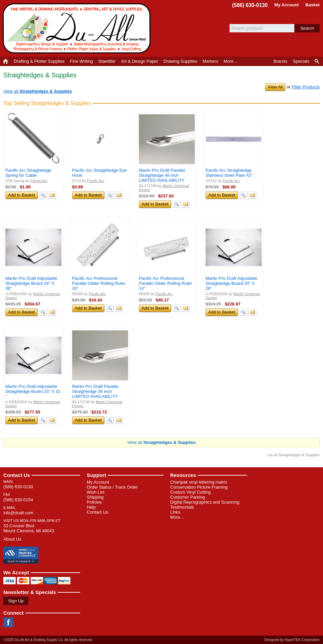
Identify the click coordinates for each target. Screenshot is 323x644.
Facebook (8, 622)
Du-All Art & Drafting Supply (78, 28)
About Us (12, 539)
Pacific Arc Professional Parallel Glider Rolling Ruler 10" (99, 283)
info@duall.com (18, 513)
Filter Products (306, 87)
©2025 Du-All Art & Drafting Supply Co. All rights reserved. (48, 640)
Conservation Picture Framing (199, 487)
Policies (94, 502)
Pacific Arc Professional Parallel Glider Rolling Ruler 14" (166, 283)
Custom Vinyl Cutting (190, 492)
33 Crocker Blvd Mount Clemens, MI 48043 (29, 528)
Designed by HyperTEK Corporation (292, 640)
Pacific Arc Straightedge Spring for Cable (28, 173)
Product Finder (317, 61)
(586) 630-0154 (18, 500)
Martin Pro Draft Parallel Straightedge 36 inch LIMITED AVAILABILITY (95, 391)
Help (91, 507)
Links (175, 512)
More (231, 61)
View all (38, 91)
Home (6, 61)
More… (177, 517)
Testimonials (182, 507)
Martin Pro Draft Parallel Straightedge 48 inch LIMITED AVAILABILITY (162, 175)
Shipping (95, 497)
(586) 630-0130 (250, 5)
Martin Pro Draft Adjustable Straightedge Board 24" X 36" (31, 283)
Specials (301, 61)
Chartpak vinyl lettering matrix (199, 482)
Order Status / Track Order (112, 487)
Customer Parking (188, 497)
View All (275, 87)
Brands (280, 61)
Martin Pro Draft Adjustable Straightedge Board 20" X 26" (231, 283)
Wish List (96, 492)
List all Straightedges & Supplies (293, 455)
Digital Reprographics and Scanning (205, 502)
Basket (312, 5)
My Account (286, 5)
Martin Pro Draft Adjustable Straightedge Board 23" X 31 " (33, 391)
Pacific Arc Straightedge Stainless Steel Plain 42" (229, 173)
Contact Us (17, 475)
